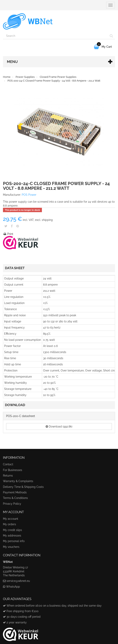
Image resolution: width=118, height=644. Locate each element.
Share (12, 226)
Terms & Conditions (15, 498)
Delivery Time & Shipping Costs (23, 487)
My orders (9, 524)
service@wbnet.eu (18, 581)
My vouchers (11, 547)
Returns (8, 476)
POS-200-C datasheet (21, 416)
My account (11, 519)
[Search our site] (55, 36)
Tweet (6, 226)
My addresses (12, 536)
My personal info (14, 541)
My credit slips (12, 530)
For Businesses (13, 470)
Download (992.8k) (59, 426)
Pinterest (18, 226)
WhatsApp (13, 587)
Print (8, 234)
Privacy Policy (12, 504)
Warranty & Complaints (18, 481)
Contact (8, 464)
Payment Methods (15, 492)
